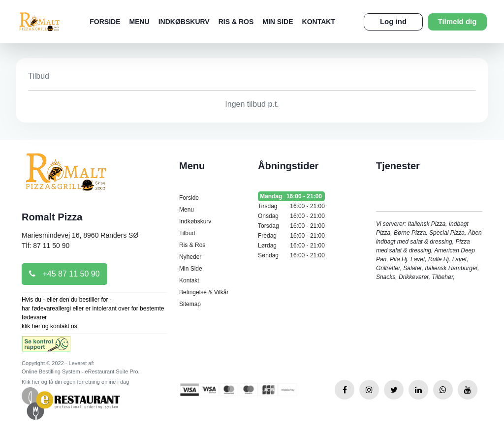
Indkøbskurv (184, 22)
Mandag (291, 196)
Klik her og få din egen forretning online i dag (75, 382)
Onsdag (291, 216)
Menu (139, 22)
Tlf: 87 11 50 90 (46, 246)
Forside (105, 22)
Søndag (291, 255)
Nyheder (190, 257)
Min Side (278, 22)
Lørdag (291, 246)
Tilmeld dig (457, 21)
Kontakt (319, 22)
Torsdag (291, 226)
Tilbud (187, 233)
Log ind (393, 21)
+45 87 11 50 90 (64, 274)
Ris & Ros (236, 22)
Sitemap (190, 304)
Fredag (291, 236)
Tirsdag (291, 206)
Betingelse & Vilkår (204, 292)
